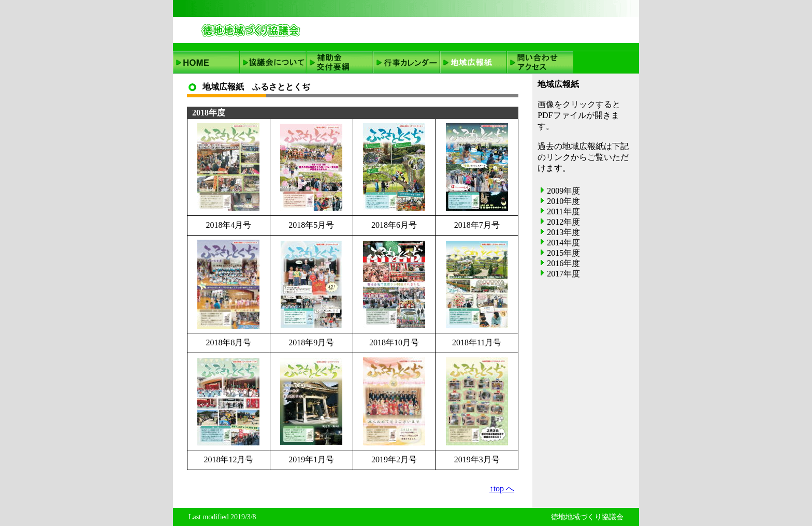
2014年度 (563, 243)
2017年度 (563, 274)
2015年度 (563, 253)
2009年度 (563, 191)
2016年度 (563, 263)
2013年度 (563, 232)
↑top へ (502, 488)
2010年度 (563, 201)
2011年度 (563, 211)
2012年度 (563, 222)
